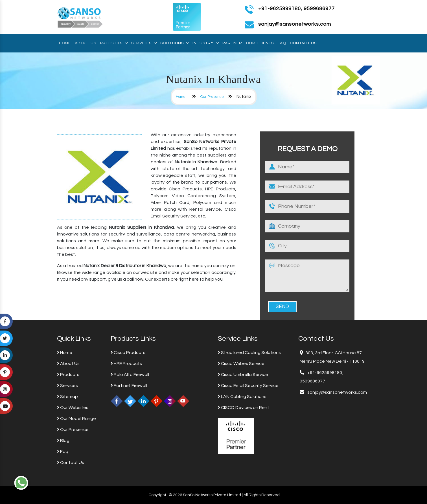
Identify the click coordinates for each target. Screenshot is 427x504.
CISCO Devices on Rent (244, 408)
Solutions (174, 43)
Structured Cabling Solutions (249, 353)
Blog (63, 441)
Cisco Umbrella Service (243, 375)
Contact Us (303, 43)
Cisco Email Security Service (248, 386)
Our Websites (73, 408)
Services (144, 43)
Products (114, 43)
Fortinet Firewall (129, 386)
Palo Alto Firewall (130, 375)
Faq (282, 43)
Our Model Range (76, 419)
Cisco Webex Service (241, 364)
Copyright (157, 495)
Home (65, 43)
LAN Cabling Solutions (242, 397)
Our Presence (212, 97)
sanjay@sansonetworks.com (337, 392)
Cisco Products (128, 353)
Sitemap (67, 397)
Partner (232, 43)
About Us (86, 43)
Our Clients (260, 43)
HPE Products (126, 364)
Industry (205, 43)
